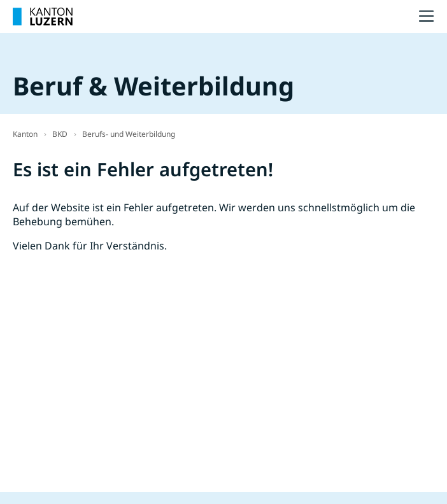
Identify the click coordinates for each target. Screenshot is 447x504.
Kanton (25, 134)
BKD (60, 134)
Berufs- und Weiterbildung (129, 134)
